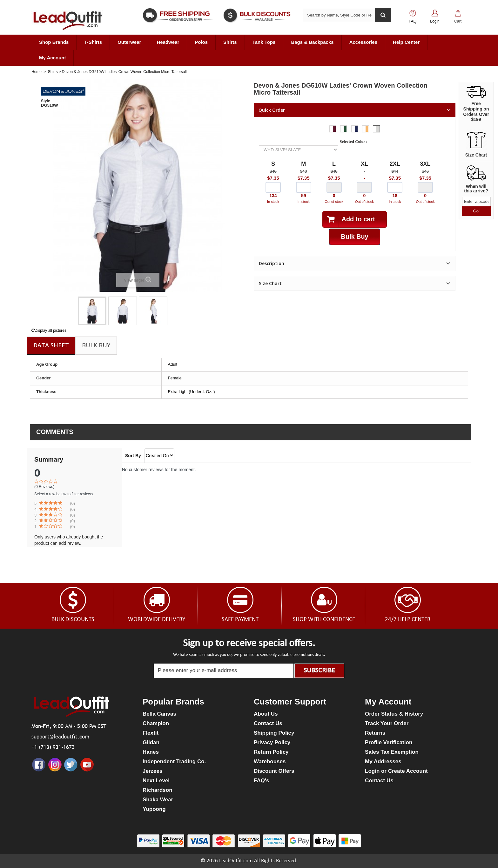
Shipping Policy (274, 733)
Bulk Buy (96, 345)
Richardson (158, 790)
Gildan (151, 742)
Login (435, 21)
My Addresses (383, 761)
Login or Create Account (396, 771)
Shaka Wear (158, 800)
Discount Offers (274, 771)
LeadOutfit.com (236, 861)
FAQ (413, 21)
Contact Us (268, 723)
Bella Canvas (159, 714)
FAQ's (261, 781)
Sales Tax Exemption (392, 752)
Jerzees (152, 771)
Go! (477, 211)
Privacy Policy (272, 742)
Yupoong (154, 809)
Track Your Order (387, 723)
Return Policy (271, 752)
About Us (266, 714)
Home (37, 72)
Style (46, 101)
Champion (156, 723)
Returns (375, 733)
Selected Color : (354, 141)
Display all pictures (49, 331)
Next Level (156, 781)
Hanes (151, 752)
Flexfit (151, 733)
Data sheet (51, 345)
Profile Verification (389, 742)
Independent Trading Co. (174, 761)
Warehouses (270, 761)
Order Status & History (394, 714)
